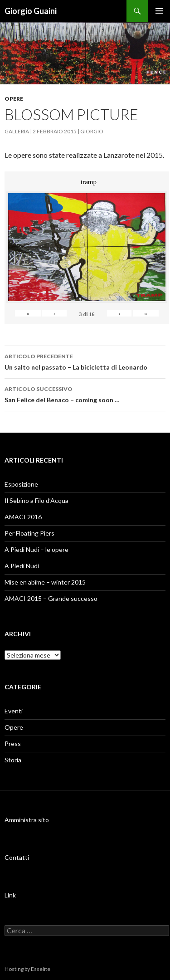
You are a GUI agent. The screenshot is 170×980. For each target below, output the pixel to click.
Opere (14, 99)
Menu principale (159, 11)
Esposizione (21, 484)
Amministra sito (27, 820)
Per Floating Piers (29, 533)
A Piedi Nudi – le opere (36, 549)
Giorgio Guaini (31, 11)
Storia (13, 760)
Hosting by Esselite (27, 969)
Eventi (14, 711)
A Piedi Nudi (22, 566)
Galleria (17, 131)
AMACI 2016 (23, 517)
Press (13, 744)
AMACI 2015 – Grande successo (51, 598)
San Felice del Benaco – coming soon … (85, 394)
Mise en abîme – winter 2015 (45, 582)
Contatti (17, 857)
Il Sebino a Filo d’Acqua (36, 500)
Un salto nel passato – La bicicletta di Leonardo (85, 361)
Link (10, 895)
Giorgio (92, 131)
